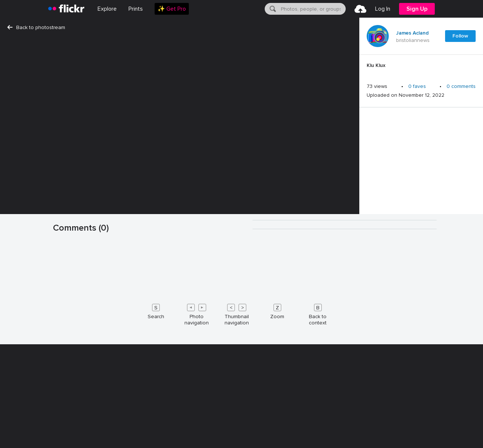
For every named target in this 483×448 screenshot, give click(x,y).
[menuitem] (136, 9)
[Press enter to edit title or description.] (421, 67)
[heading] (66, 9)
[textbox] (313, 9)
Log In (383, 9)
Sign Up (417, 9)
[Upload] (360, 9)
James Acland (412, 33)
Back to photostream (36, 27)
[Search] (272, 9)
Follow (460, 36)
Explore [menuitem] (107, 9)
